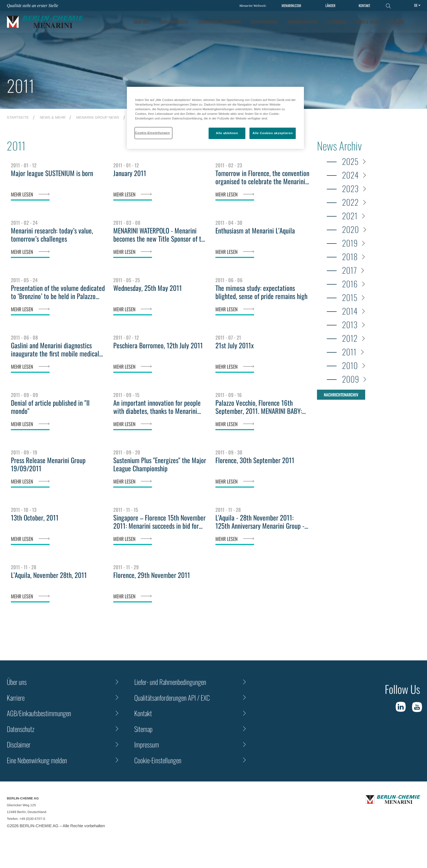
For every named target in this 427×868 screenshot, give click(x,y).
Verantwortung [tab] (264, 22)
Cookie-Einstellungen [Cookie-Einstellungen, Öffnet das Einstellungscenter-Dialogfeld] (152, 133)
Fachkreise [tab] (337, 22)
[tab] (219, 22)
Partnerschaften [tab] (303, 22)
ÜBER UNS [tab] (141, 22)
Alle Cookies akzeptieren (273, 133)
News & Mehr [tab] (367, 22)
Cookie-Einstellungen (158, 760)
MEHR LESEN (22, 194)
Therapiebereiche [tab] (173, 22)
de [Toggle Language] (416, 5)
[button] (416, 22)
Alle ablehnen (227, 133)
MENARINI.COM (291, 6)
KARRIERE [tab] (396, 22)
